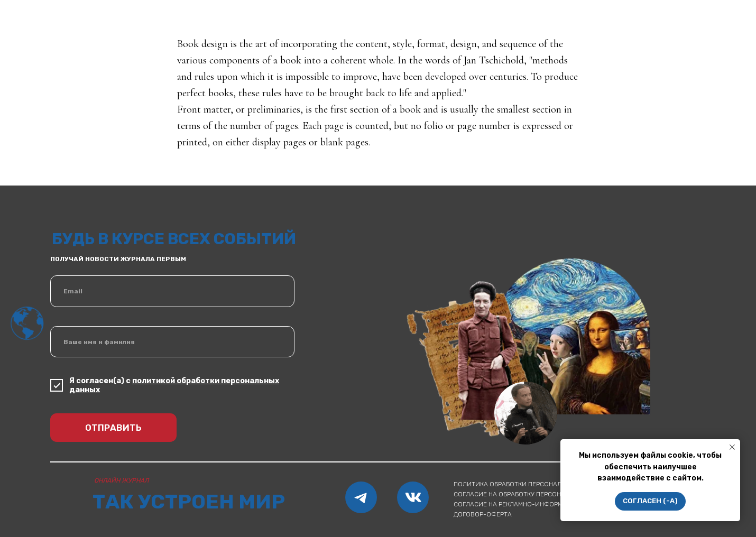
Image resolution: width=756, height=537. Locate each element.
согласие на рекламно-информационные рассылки (543, 504)
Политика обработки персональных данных (529, 484)
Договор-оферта (483, 514)
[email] (172, 291)
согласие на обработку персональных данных (533, 494)
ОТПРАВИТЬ (113, 428)
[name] (172, 342)
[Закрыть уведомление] (732, 447)
